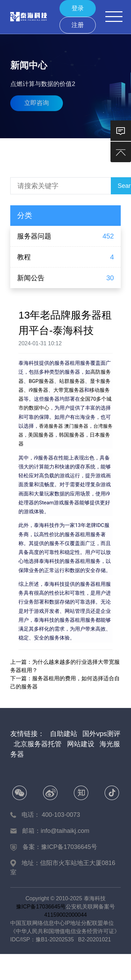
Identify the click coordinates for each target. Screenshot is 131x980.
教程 (24, 257)
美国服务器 (41, 435)
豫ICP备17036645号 (41, 907)
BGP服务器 (41, 381)
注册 (78, 25)
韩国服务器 (72, 435)
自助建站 (64, 734)
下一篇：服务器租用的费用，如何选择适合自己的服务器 (65, 682)
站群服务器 (72, 381)
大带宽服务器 (69, 390)
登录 (78, 8)
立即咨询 (37, 101)
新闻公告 (31, 278)
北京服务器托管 (38, 744)
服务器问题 (34, 236)
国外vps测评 (101, 734)
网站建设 (81, 744)
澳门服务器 (76, 426)
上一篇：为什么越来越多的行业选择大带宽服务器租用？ (65, 666)
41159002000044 (65, 915)
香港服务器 (52, 426)
